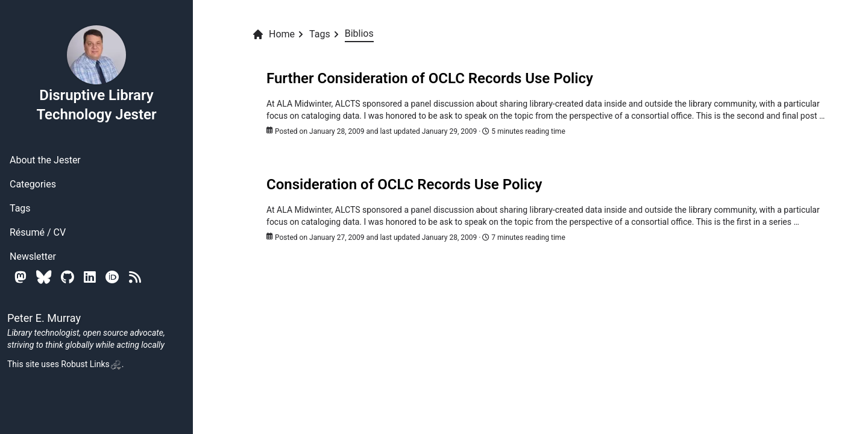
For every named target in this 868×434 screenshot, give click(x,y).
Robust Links (91, 364)
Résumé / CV (38, 232)
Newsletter (33, 256)
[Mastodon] (20, 277)
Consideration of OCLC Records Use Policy (404, 184)
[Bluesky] (44, 277)
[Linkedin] (90, 277)
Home (273, 34)
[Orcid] (112, 277)
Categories (33, 184)
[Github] (68, 277)
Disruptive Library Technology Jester (96, 74)
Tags (20, 208)
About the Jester (45, 160)
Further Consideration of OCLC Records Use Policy (430, 78)
